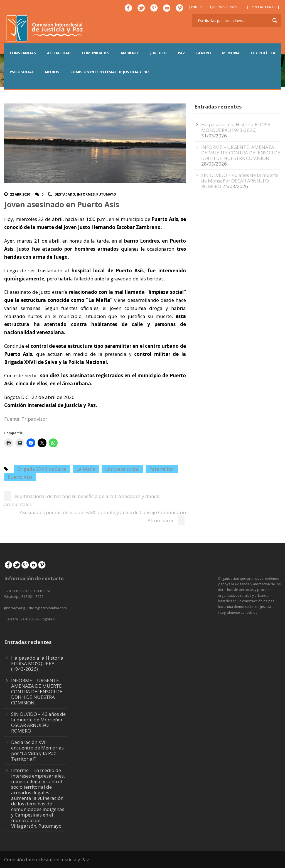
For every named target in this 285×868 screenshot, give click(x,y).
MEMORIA (231, 53)
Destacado (65, 194)
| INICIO (195, 7)
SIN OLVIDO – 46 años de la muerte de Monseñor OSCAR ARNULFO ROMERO (240, 181)
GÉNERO (204, 53)
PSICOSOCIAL (22, 72)
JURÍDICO (159, 53)
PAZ (181, 53)
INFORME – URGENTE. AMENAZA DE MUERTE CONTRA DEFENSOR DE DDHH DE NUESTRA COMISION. (241, 153)
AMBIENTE (130, 53)
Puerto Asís (20, 477)
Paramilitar (162, 469)
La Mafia (86, 469)
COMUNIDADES (96, 53)
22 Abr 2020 (20, 194)
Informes (86, 194)
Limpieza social (122, 469)
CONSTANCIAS (23, 53)
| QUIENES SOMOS (223, 7)
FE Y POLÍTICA (263, 53)
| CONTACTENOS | (263, 7)
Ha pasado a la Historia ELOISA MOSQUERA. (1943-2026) (236, 127)
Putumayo (106, 194)
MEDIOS (52, 72)
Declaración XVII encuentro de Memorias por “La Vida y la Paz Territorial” (37, 750)
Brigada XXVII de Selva (42, 469)
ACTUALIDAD (59, 53)
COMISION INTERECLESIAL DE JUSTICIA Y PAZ (110, 72)
